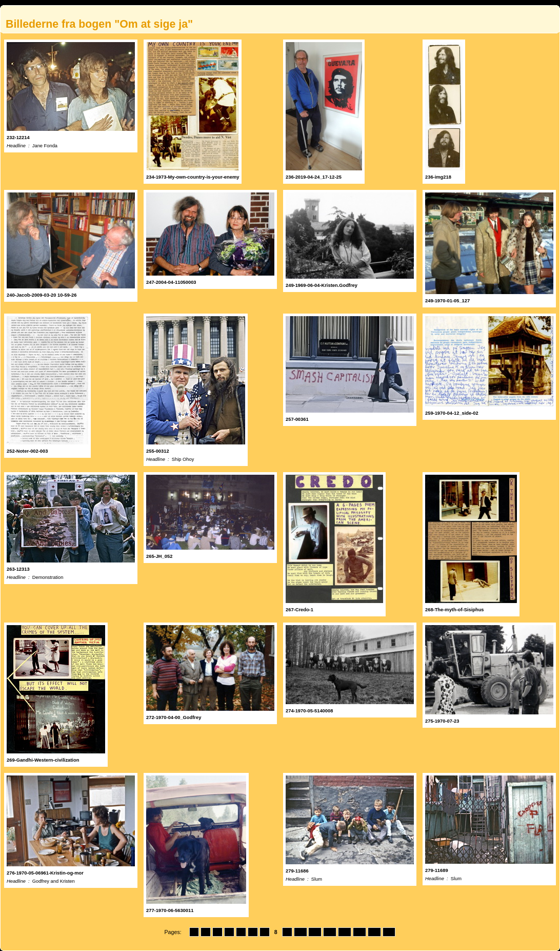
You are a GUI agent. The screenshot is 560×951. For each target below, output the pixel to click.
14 (359, 932)
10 (301, 932)
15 (374, 932)
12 (330, 932)
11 (315, 932)
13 (345, 932)
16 (389, 932)
